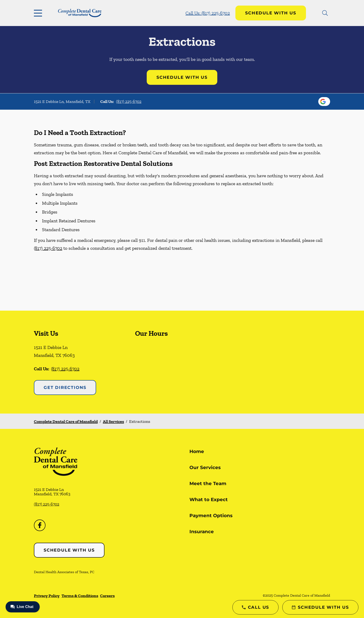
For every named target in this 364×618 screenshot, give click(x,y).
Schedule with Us (271, 13)
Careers (107, 596)
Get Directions (65, 388)
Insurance (202, 532)
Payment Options (211, 516)
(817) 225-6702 (129, 102)
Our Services (205, 467)
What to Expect (209, 500)
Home (197, 451)
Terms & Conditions (80, 596)
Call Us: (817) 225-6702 (208, 13)
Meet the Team (208, 483)
